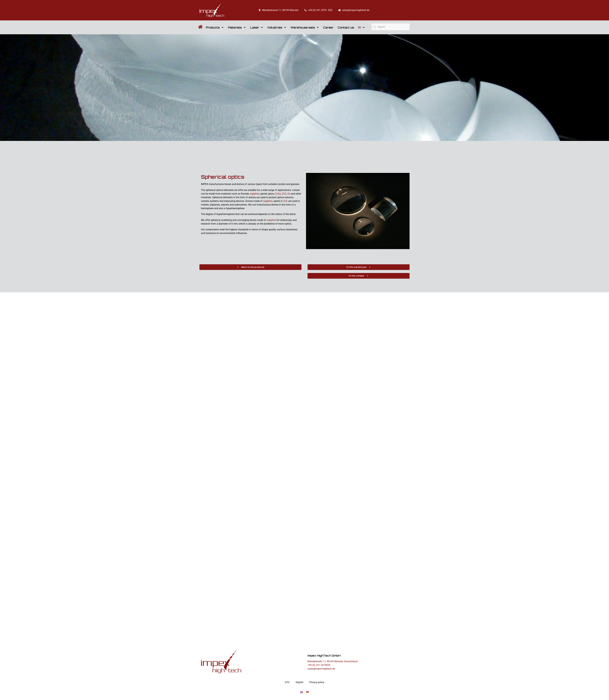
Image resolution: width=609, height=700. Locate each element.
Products (215, 27)
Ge (289, 194)
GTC (287, 682)
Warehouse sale (305, 27)
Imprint (299, 682)
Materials (237, 27)
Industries (277, 27)
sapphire (255, 194)
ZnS (284, 194)
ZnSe (278, 194)
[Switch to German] (307, 692)
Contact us (346, 27)
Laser (257, 27)
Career (328, 27)
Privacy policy (317, 682)
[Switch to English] (302, 692)
